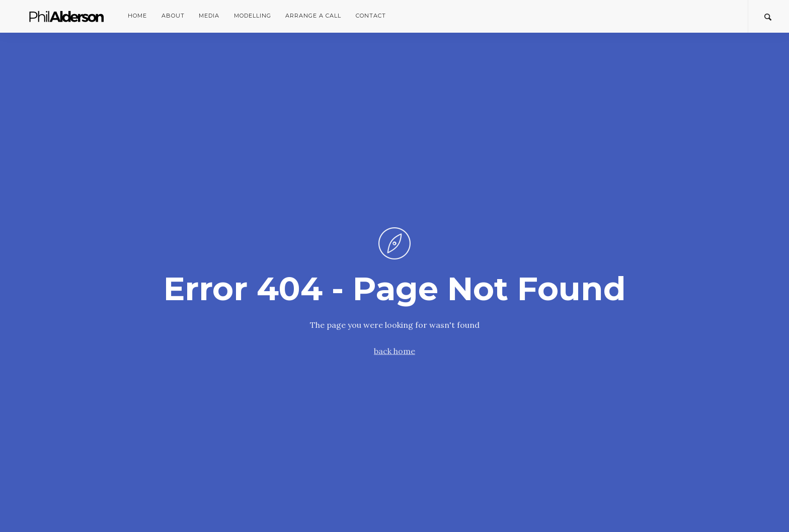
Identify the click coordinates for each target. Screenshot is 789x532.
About (173, 16)
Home (137, 16)
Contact (371, 16)
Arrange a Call (313, 16)
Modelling (253, 16)
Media (209, 16)
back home (395, 351)
